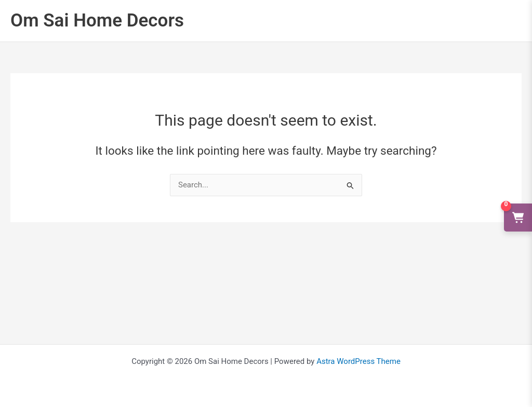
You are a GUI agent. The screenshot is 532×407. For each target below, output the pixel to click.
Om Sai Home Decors (97, 21)
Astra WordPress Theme (358, 361)
